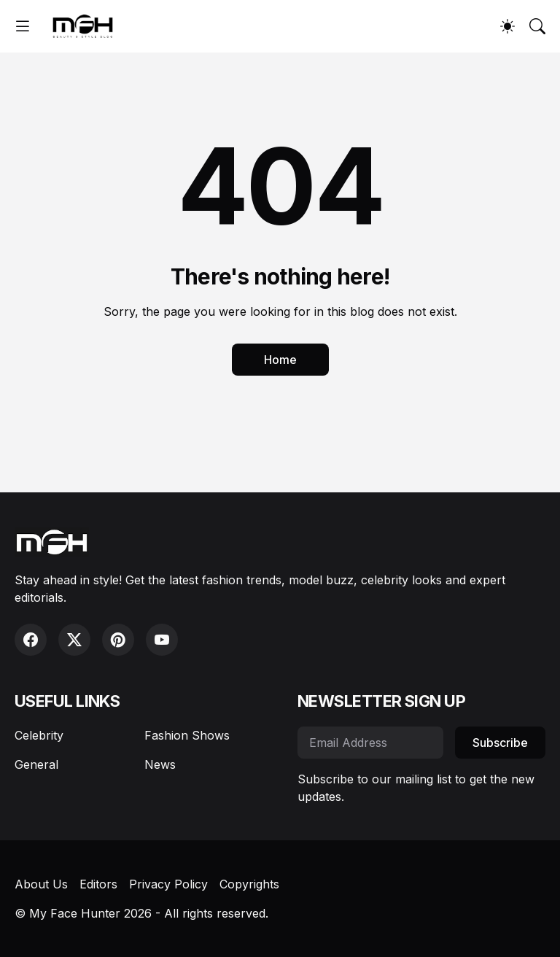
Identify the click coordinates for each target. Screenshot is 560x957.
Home (280, 360)
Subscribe (500, 743)
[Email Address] (370, 743)
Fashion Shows (187, 735)
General (36, 764)
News (160, 764)
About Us (41, 884)
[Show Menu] (23, 26)
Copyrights (249, 884)
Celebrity (39, 735)
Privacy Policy (168, 884)
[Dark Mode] (507, 26)
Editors (98, 884)
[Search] (537, 26)
